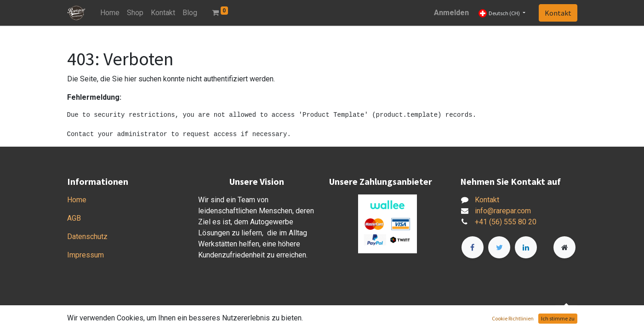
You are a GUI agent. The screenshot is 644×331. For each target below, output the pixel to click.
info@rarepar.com (503, 211)
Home (77, 200)
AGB (74, 218)
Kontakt (558, 13)
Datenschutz (87, 237)
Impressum (85, 255)
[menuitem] (110, 13)
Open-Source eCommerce (536, 318)
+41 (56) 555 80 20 (506, 222)
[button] (566, 305)
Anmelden (451, 13)
